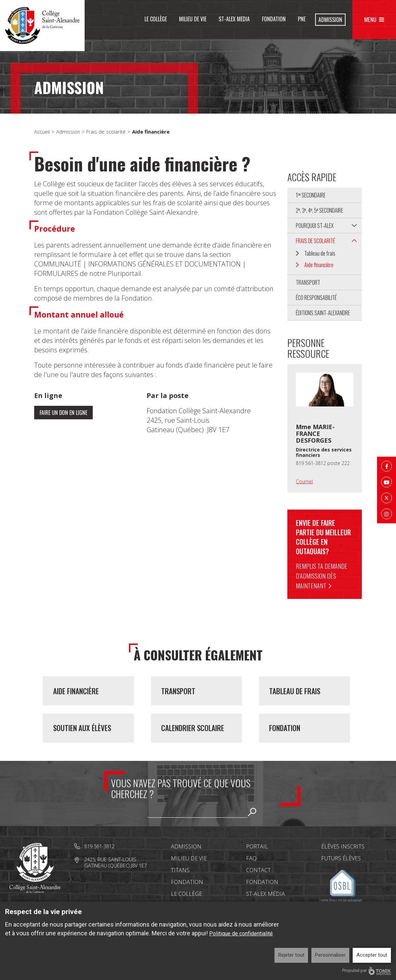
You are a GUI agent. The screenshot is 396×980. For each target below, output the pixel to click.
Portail (257, 864)
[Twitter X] (387, 498)
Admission (330, 20)
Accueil (42, 132)
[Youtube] (387, 482)
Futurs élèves (341, 876)
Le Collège (156, 19)
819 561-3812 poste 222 (323, 463)
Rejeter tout (291, 955)
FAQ (251, 876)
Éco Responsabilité (316, 298)
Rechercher (252, 830)
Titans (180, 888)
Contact (258, 888)
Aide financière (319, 265)
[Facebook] (387, 466)
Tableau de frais (320, 253)
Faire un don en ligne (65, 413)
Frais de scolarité (107, 132)
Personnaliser (330, 955)
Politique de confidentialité (241, 934)
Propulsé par (367, 971)
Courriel (304, 481)
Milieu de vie (193, 19)
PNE (302, 19)
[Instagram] (387, 514)
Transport (308, 282)
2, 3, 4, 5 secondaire (320, 210)
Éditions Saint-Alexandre (323, 313)
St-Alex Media (234, 19)
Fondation (274, 19)
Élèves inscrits (343, 864)
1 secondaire (311, 195)
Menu (370, 19)
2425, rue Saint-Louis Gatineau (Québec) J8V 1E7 (117, 880)
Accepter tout (372, 955)
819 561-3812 (101, 864)
